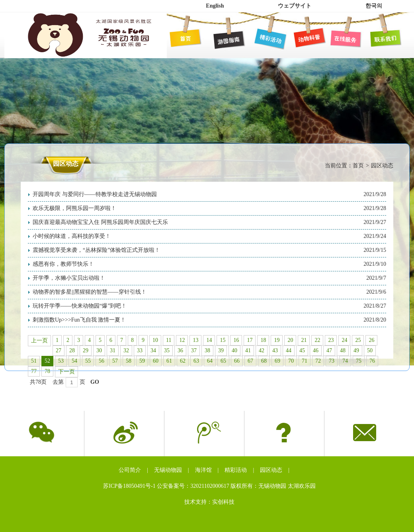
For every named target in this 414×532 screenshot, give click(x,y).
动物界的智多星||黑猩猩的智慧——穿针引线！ (90, 292)
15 (223, 340)
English (215, 6)
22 (317, 340)
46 (316, 350)
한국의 (374, 6)
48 (343, 350)
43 (275, 350)
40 (234, 350)
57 (115, 361)
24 (344, 340)
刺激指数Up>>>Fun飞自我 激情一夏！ (79, 320)
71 (305, 361)
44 (289, 350)
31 (113, 350)
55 (88, 361)
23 (331, 340)
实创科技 (223, 502)
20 (290, 340)
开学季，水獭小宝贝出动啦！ (69, 278)
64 (210, 361)
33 (140, 350)
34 (153, 350)
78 (47, 371)
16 (236, 340)
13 (195, 340)
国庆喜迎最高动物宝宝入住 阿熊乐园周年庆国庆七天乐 (100, 222)
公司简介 (130, 470)
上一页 (39, 341)
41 (248, 350)
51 (34, 361)
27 (59, 350)
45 (302, 350)
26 (371, 340)
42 (262, 350)
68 (264, 361)
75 (359, 361)
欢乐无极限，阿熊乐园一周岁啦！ (74, 208)
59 (142, 361)
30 (99, 350)
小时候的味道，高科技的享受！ (72, 236)
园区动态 (271, 470)
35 (167, 350)
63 (196, 361)
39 (221, 350)
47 (329, 350)
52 (47, 361)
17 (250, 340)
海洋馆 (203, 470)
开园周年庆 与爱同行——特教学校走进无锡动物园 (95, 194)
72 (318, 361)
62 (183, 361)
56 (102, 361)
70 (291, 361)
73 (332, 361)
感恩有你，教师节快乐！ (63, 264)
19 (277, 340)
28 (72, 350)
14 (209, 340)
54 (74, 361)
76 (372, 361)
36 (180, 350)
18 (263, 340)
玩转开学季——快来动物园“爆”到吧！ (80, 306)
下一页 (66, 372)
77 (34, 371)
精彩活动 (236, 470)
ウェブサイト (295, 6)
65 (223, 361)
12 (182, 340)
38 (207, 350)
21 (304, 340)
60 (156, 361)
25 (358, 340)
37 (194, 350)
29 (86, 350)
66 (237, 361)
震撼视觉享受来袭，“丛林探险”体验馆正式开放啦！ (96, 250)
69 (277, 361)
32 (126, 350)
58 (129, 361)
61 (169, 361)
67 (250, 361)
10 (155, 340)
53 (61, 361)
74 (345, 361)
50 (370, 350)
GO (95, 382)
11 (169, 340)
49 (356, 350)
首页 (358, 166)
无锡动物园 (168, 470)
